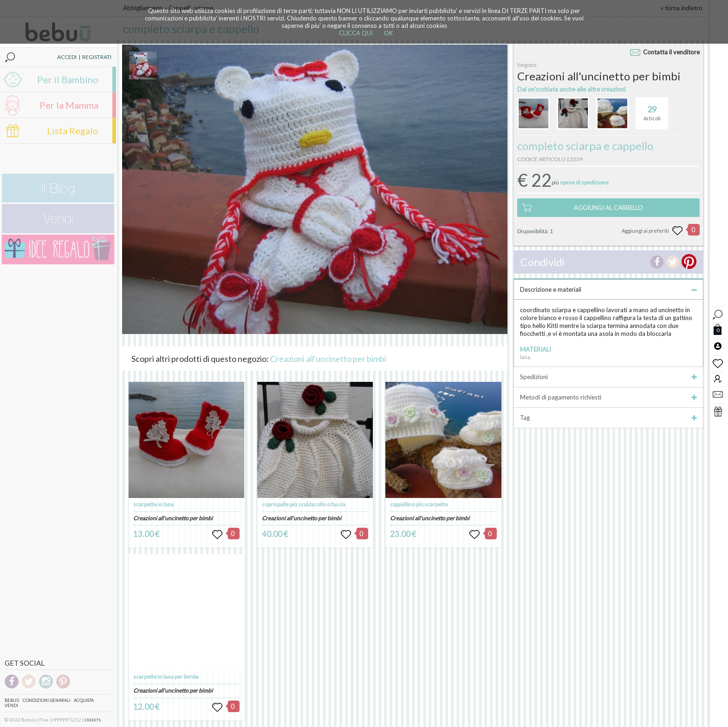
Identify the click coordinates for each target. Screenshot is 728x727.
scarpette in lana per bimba (166, 677)
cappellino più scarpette (419, 504)
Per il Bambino (68, 79)
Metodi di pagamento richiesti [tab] (608, 397)
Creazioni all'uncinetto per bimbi (328, 359)
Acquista (84, 700)
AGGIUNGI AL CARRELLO (608, 208)
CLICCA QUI (356, 33)
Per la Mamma (69, 105)
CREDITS (93, 720)
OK (388, 33)
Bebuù (12, 700)
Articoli (652, 109)
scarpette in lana (153, 504)
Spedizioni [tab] (608, 377)
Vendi (11, 705)
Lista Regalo (73, 131)
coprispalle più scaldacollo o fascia (304, 504)
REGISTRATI (97, 57)
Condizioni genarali (47, 700)
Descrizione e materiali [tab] (608, 289)
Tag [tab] (608, 418)
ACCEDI (67, 57)
